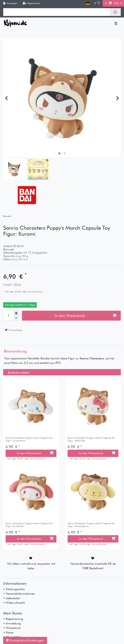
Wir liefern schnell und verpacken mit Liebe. (31, 566)
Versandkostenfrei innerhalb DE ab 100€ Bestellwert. (93, 566)
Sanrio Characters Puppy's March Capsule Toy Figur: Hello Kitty (91, 439)
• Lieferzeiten (12, 598)
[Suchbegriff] (57, 12)
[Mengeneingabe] (8, 316)
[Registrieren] (31, 3)
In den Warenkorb (85, 316)
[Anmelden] (10, 3)
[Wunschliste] (97, 3)
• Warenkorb (12, 628)
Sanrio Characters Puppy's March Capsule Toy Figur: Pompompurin (91, 525)
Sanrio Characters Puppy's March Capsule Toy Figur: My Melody (29, 525)
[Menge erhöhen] (16, 313)
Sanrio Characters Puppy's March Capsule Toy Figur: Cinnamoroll (29, 439)
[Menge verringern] (16, 318)
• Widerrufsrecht (14, 603)
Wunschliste (13, 330)
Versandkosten (35, 292)
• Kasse (8, 632)
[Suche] (115, 12)
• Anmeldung (12, 623)
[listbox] (31, 406)
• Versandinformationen (19, 594)
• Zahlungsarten (14, 589)
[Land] (88, 3)
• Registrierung (13, 619)
